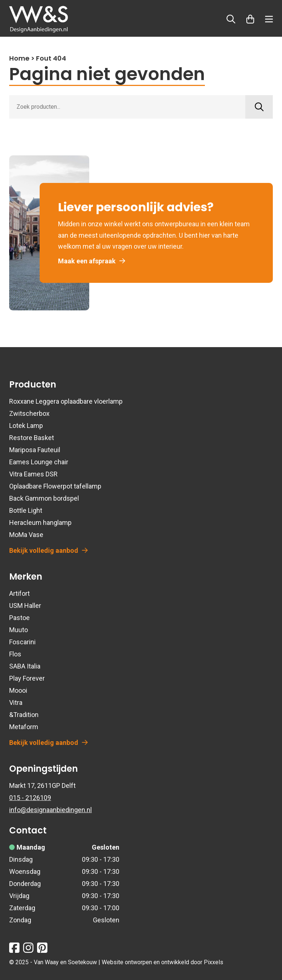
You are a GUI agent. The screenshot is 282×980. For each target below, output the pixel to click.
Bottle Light (26, 510)
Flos (15, 654)
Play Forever (27, 678)
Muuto (19, 630)
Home (19, 58)
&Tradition (24, 715)
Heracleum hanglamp (40, 523)
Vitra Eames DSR (33, 474)
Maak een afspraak (92, 261)
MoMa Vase (26, 535)
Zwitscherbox (29, 413)
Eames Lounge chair (39, 462)
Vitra (16, 702)
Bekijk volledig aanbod (48, 551)
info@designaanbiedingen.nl (50, 810)
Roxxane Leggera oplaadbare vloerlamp (66, 401)
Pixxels (214, 962)
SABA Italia (25, 666)
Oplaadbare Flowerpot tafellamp (55, 486)
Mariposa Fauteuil (35, 450)
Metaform (24, 727)
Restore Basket (32, 438)
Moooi (18, 690)
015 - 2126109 (30, 798)
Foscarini (22, 642)
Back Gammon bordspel (44, 498)
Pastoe (19, 618)
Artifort (19, 593)
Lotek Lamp (26, 426)
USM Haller (25, 606)
